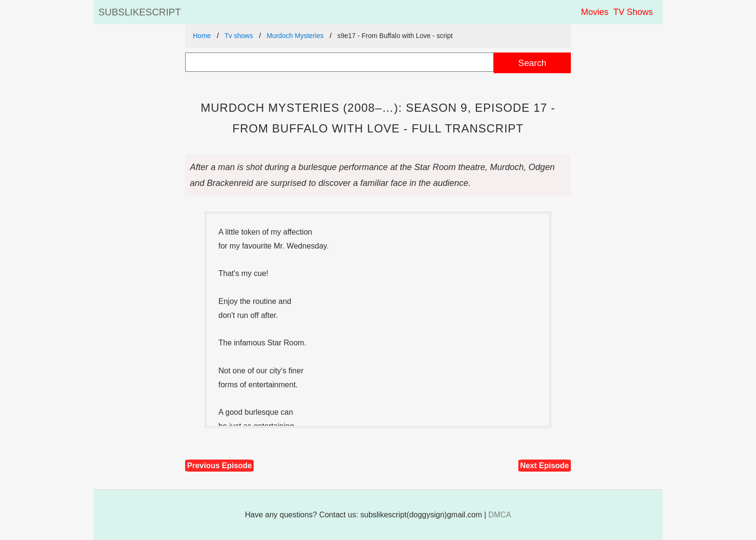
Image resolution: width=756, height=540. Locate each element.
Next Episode (545, 466)
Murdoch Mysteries (295, 36)
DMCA (500, 515)
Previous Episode (219, 466)
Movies (595, 12)
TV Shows (633, 12)
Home (202, 36)
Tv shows (239, 36)
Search (532, 63)
